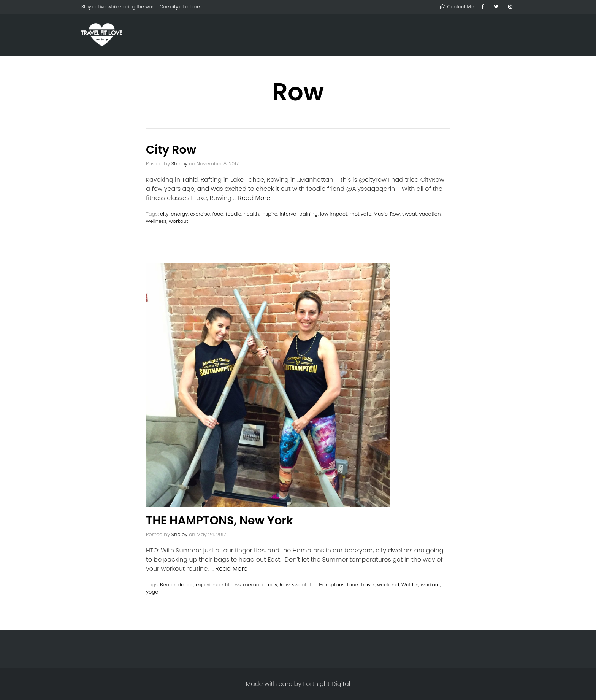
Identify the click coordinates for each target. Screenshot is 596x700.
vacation (430, 214)
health (251, 214)
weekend (388, 585)
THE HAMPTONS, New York (220, 521)
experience (209, 585)
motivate (360, 214)
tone (353, 585)
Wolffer (410, 585)
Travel (368, 585)
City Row (171, 150)
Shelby (180, 164)
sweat (410, 214)
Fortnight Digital (327, 684)
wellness (156, 221)
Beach (168, 585)
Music (381, 214)
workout (178, 221)
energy (179, 214)
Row (395, 214)
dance (186, 585)
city (164, 214)
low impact (334, 214)
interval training (299, 214)
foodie (234, 214)
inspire (269, 214)
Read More (254, 198)
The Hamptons (327, 585)
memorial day (260, 585)
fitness (233, 585)
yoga (152, 592)
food (218, 214)
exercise (200, 214)
